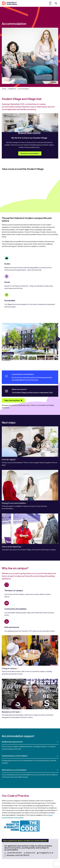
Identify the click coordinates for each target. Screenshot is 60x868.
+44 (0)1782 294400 (14, 853)
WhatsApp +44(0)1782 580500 (18, 855)
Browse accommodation (30, 153)
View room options (12, 400)
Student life (12, 89)
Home (4, 89)
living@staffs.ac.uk (46, 853)
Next (58, 341)
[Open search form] (56, 3)
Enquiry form (31, 853)
